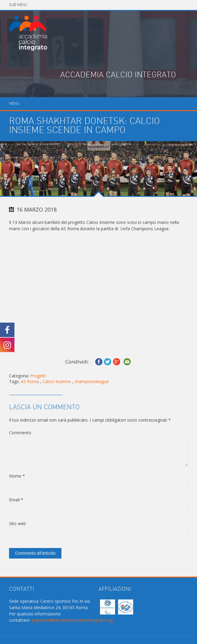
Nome (17, 476)
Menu (14, 104)
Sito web (17, 523)
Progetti (38, 376)
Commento (20, 433)
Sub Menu (18, 5)
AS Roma (30, 381)
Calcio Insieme (57, 381)
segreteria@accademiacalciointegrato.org (72, 620)
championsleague (92, 381)
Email (16, 500)
